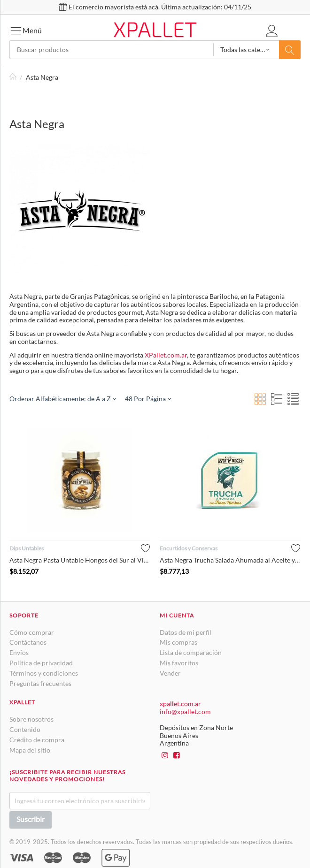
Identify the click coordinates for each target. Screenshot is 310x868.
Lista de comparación (191, 652)
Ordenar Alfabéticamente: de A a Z (63, 399)
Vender (170, 673)
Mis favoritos (179, 663)
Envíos (19, 652)
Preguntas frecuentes (40, 683)
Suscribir (31, 819)
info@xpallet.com (185, 712)
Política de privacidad (41, 663)
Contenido (25, 729)
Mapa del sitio (30, 750)
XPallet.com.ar (166, 355)
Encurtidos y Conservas (189, 548)
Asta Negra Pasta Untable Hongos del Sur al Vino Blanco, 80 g (80, 560)
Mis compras (178, 642)
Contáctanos (28, 642)
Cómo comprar (32, 632)
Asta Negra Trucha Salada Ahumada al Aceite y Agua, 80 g (230, 560)
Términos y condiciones (44, 673)
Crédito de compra (37, 740)
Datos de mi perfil (186, 632)
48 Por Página (148, 399)
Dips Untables (27, 548)
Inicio (13, 77)
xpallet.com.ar (180, 704)
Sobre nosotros (31, 719)
